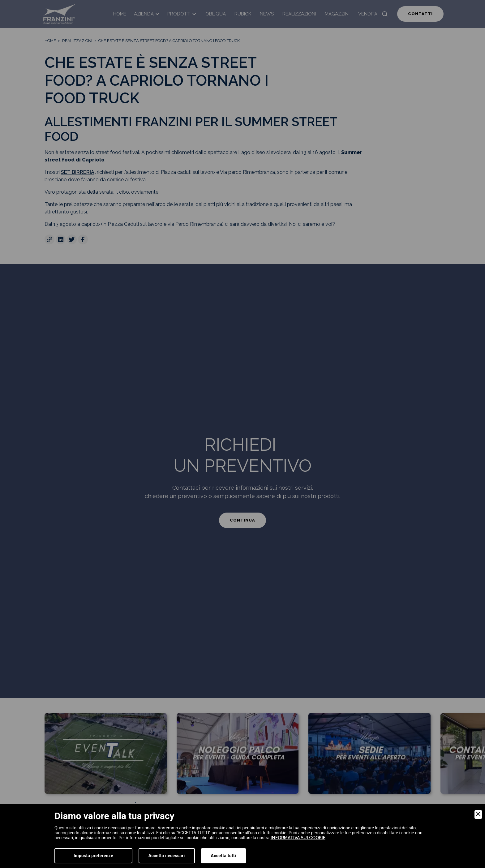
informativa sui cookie (298, 838)
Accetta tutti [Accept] (223, 856)
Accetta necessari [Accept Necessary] (167, 856)
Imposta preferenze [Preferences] (93, 856)
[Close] (478, 814)
